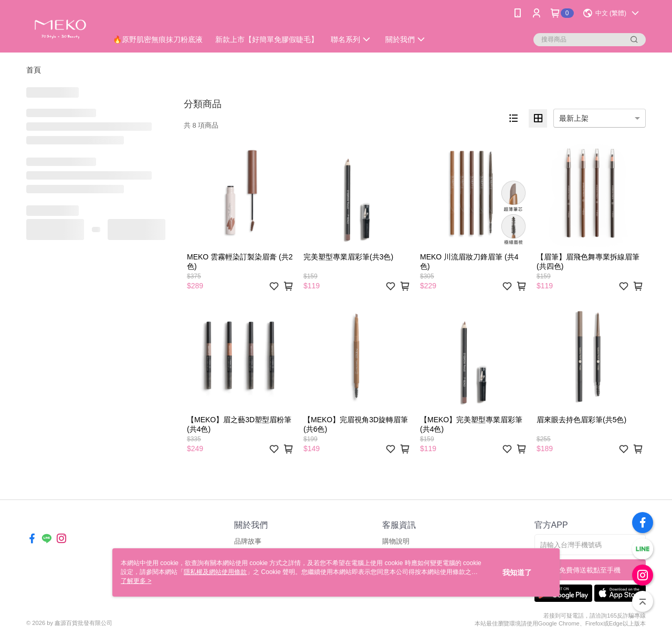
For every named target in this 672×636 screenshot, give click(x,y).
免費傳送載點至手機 (590, 570)
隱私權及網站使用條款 (215, 572)
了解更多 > (136, 581)
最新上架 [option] (574, 118)
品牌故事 (248, 541)
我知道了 (517, 572)
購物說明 (396, 541)
